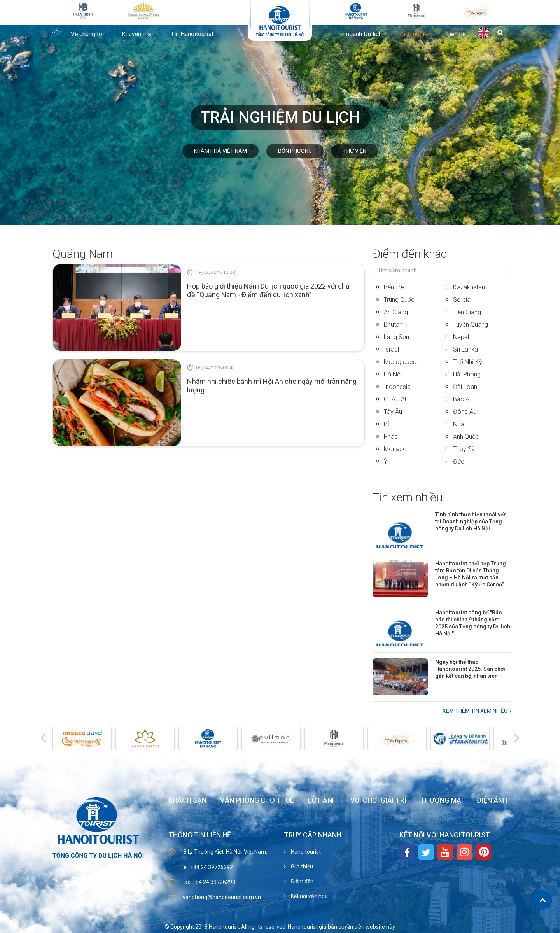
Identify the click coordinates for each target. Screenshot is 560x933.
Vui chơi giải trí (378, 801)
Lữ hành (322, 801)
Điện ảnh (492, 801)
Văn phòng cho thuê (257, 801)
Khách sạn (187, 801)
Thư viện (355, 151)
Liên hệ (456, 34)
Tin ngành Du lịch (359, 34)
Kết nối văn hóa (309, 896)
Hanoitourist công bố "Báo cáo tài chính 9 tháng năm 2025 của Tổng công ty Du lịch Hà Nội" (473, 623)
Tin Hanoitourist (192, 34)
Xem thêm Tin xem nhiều (475, 711)
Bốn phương (295, 151)
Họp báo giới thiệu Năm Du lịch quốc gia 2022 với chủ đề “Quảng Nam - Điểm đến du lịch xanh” (268, 290)
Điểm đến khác (410, 254)
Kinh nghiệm (416, 34)
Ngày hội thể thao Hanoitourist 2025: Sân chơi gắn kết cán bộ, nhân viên (470, 669)
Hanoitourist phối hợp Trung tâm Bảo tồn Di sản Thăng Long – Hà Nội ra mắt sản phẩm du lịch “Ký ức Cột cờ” (471, 574)
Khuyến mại (137, 34)
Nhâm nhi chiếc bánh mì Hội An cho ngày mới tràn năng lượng (272, 386)
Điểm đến (302, 881)
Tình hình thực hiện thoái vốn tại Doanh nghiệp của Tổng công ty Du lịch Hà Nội (471, 522)
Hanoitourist (305, 852)
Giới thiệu (301, 866)
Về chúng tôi (87, 34)
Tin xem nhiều (408, 497)
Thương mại (442, 801)
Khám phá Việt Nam (220, 151)
